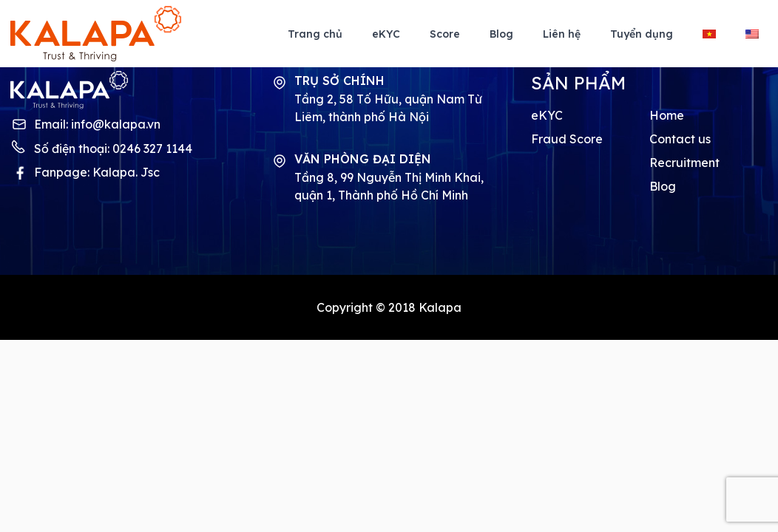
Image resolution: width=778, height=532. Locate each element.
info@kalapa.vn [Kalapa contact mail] (116, 124)
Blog (501, 34)
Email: (97, 124)
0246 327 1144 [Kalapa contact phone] (152, 149)
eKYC (386, 34)
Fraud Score (567, 139)
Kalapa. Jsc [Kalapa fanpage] (126, 172)
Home (667, 115)
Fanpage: (97, 172)
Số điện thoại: (113, 149)
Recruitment (684, 163)
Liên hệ (562, 34)
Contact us (680, 139)
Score (445, 34)
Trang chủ (315, 34)
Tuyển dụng (642, 34)
